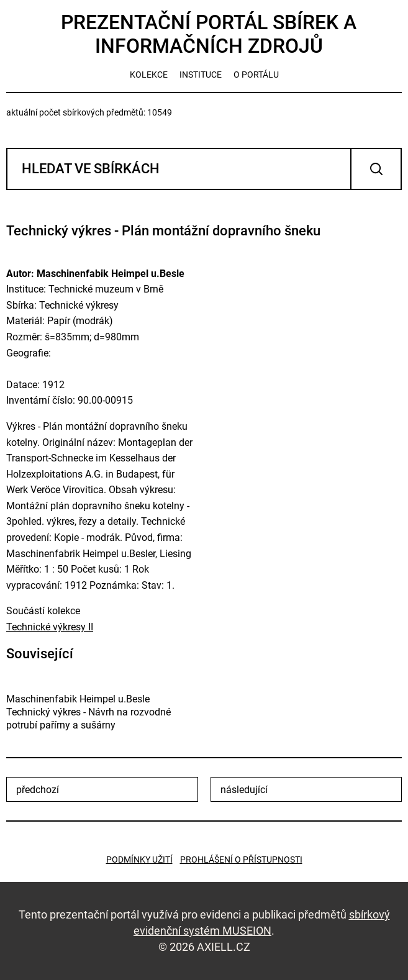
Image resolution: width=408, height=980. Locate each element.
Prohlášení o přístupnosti (241, 860)
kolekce (149, 75)
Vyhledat (376, 169)
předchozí (38, 790)
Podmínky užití (139, 860)
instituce (201, 75)
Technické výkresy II (50, 627)
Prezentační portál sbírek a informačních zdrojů (209, 34)
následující (244, 790)
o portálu (256, 75)
